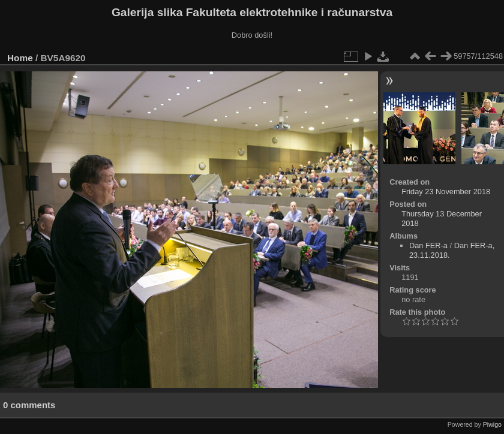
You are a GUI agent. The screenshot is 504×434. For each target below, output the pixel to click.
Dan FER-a (428, 245)
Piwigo (492, 424)
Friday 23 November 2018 (446, 192)
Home (20, 58)
